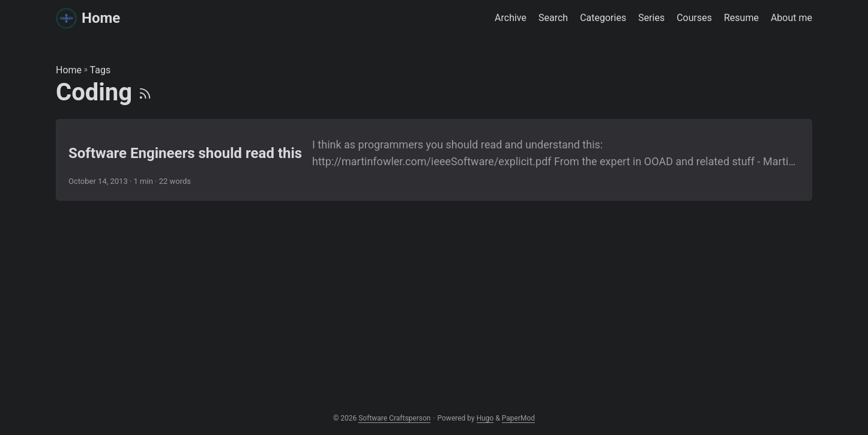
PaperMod (518, 418)
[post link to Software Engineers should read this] (434, 160)
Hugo (485, 418)
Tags (101, 70)
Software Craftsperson (394, 418)
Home (88, 17)
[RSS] (145, 92)
